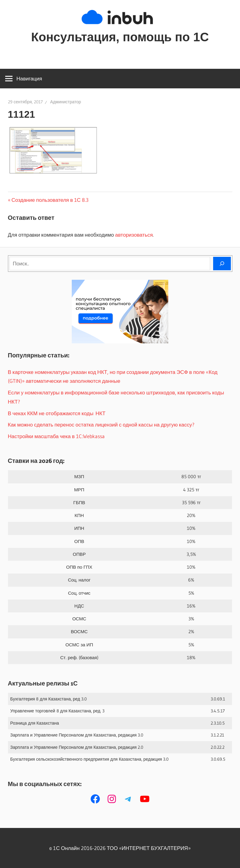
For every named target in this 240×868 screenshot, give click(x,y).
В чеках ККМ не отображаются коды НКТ (57, 413)
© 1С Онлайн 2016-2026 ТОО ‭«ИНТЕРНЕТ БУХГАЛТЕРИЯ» (120, 848)
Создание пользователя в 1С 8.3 (50, 200)
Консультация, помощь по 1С (120, 37)
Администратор (65, 102)
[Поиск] (222, 264)
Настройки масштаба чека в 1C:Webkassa (56, 436)
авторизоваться (134, 235)
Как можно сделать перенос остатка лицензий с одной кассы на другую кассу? (101, 425)
